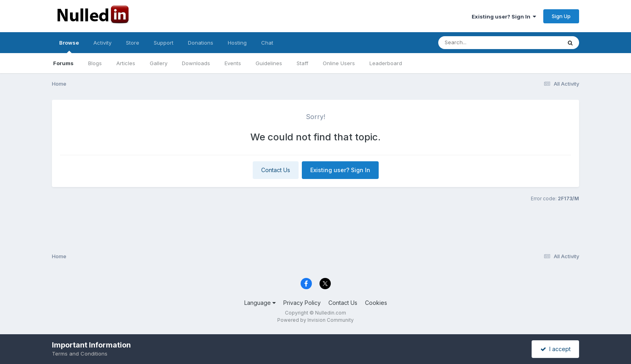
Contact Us (276, 170)
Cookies (376, 303)
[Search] (478, 43)
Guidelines (269, 63)
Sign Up (561, 16)
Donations (201, 43)
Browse (69, 46)
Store (133, 43)
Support (164, 43)
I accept (556, 349)
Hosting (237, 43)
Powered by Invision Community (315, 320)
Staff (302, 63)
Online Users (339, 63)
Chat (267, 43)
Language (260, 303)
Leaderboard (386, 63)
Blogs (95, 63)
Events (233, 63)
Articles (126, 63)
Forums (63, 63)
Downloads (196, 63)
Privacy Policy (302, 303)
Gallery (159, 63)
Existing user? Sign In (504, 16)
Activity (102, 43)
